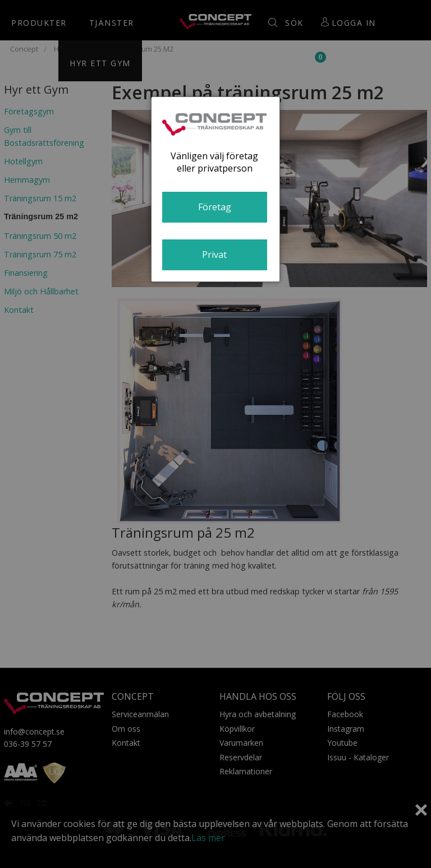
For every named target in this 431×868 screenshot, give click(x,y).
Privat (214, 255)
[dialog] (215, 189)
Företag (215, 207)
